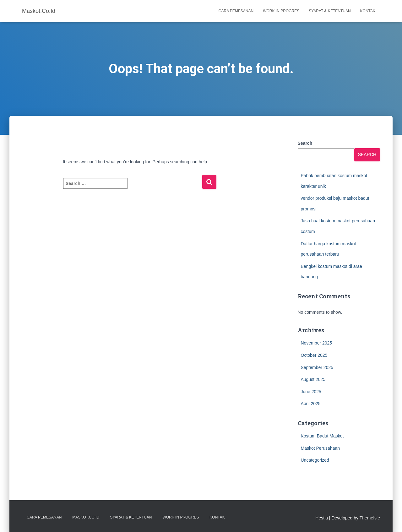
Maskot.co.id (86, 517)
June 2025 (311, 392)
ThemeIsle (370, 518)
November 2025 (317, 343)
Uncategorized (315, 460)
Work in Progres (281, 11)
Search (305, 143)
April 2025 (311, 404)
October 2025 (314, 355)
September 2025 (317, 367)
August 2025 (313, 379)
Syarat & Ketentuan (330, 11)
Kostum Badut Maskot (322, 436)
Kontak (368, 11)
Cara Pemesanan (236, 11)
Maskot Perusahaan (321, 448)
